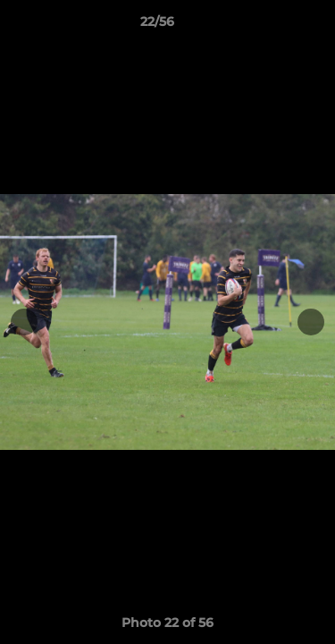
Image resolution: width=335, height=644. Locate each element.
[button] (271, 26)
